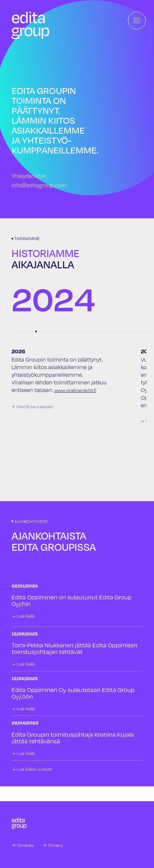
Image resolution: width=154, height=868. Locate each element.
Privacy (56, 845)
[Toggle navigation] (137, 21)
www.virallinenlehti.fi (75, 390)
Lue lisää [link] (26, 616)
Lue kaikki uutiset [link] (34, 769)
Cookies (25, 845)
